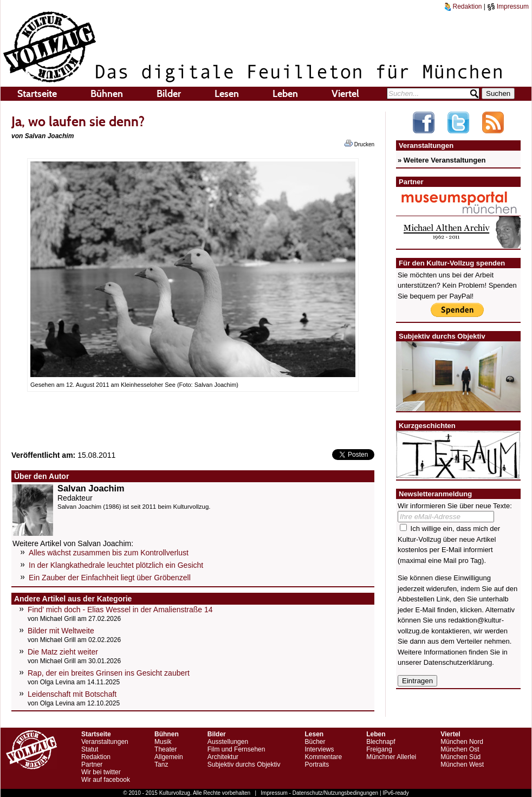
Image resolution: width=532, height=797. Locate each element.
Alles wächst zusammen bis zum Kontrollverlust (109, 553)
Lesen (227, 94)
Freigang (379, 749)
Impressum (508, 7)
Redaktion (463, 7)
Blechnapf (381, 742)
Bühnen (107, 94)
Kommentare (323, 757)
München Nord (462, 742)
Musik (163, 742)
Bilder (169, 94)
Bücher (315, 742)
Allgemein (169, 757)
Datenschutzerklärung (458, 662)
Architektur (223, 757)
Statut (90, 749)
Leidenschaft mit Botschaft (72, 694)
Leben (285, 94)
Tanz (161, 764)
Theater (166, 749)
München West (462, 764)
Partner (92, 764)
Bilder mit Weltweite (61, 631)
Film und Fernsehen (236, 749)
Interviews (319, 749)
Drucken (359, 144)
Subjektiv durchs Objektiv (244, 764)
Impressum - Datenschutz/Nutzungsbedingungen (319, 793)
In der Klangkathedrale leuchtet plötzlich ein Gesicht (116, 565)
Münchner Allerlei (391, 757)
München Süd (460, 757)
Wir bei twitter (101, 772)
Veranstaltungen (105, 742)
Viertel (345, 94)
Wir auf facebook (106, 780)
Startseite (37, 94)
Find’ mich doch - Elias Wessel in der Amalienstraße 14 (120, 610)
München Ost (460, 749)
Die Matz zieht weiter (63, 652)
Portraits (317, 764)
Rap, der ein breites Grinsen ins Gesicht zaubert (109, 673)
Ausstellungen (228, 742)
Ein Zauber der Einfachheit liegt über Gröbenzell (110, 578)
